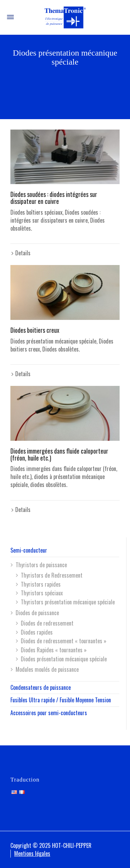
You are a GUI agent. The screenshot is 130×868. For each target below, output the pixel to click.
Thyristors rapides (41, 584)
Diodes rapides (37, 632)
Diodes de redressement (47, 623)
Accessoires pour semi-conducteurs (49, 713)
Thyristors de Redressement (52, 575)
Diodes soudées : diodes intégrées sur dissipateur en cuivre (54, 198)
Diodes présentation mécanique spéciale (64, 659)
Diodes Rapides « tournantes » (54, 650)
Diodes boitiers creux (35, 330)
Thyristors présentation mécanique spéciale (68, 602)
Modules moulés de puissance (47, 669)
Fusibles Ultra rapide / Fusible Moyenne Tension (61, 700)
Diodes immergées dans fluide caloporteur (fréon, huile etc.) (59, 454)
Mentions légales (32, 853)
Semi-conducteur (29, 550)
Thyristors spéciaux (42, 593)
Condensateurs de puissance (41, 687)
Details (23, 253)
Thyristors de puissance (41, 565)
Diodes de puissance (37, 613)
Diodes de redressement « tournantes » (64, 641)
